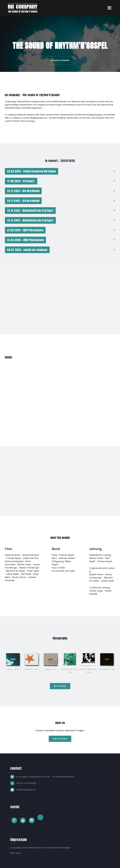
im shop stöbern (60, 60)
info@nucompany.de (26, 789)
